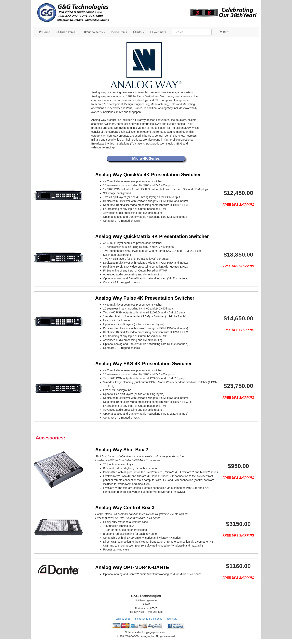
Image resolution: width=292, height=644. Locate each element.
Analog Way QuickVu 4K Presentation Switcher (143, 175)
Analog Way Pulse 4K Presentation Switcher (139, 298)
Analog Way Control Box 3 (119, 507)
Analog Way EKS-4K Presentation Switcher (138, 364)
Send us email (123, 624)
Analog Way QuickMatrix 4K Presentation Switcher (147, 236)
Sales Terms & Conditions (148, 624)
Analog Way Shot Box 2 (116, 450)
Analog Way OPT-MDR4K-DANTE (127, 570)
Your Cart (172, 624)
